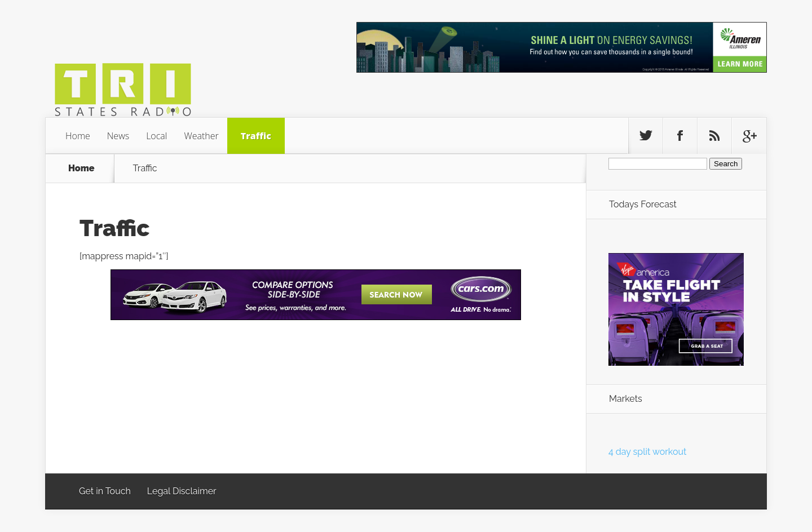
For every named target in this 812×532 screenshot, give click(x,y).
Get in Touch (105, 491)
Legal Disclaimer (182, 491)
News (118, 136)
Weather (201, 136)
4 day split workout (647, 452)
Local (156, 136)
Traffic (256, 136)
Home (78, 136)
